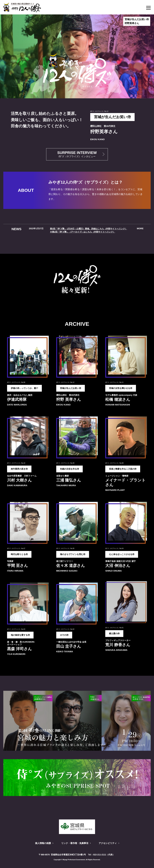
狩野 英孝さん (69, 399)
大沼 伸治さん (118, 565)
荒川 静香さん (118, 644)
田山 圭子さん (69, 646)
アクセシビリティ (109, 843)
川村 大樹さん (19, 480)
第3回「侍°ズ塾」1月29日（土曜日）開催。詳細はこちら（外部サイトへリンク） (89, 229)
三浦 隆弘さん (69, 480)
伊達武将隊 (17, 399)
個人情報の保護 (41, 843)
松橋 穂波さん (118, 399)
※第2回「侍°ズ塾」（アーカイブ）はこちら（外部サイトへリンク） (82, 231)
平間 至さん (18, 565)
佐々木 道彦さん (71, 565)
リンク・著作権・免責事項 (75, 843)
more (140, 229)
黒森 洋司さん (19, 648)
